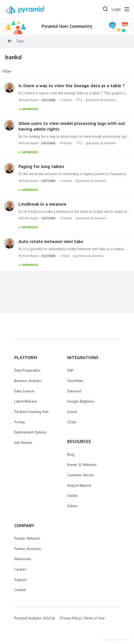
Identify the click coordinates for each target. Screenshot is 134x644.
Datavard (74, 391)
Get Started (23, 442)
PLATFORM (26, 358)
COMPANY (24, 526)
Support (20, 580)
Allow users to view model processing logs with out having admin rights (72, 126)
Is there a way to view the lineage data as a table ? (72, 86)
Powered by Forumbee (116, 640)
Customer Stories (80, 475)
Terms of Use (94, 618)
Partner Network (27, 538)
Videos (72, 506)
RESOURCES (79, 441)
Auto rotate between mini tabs (51, 241)
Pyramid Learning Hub (31, 412)
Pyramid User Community (67, 26)
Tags (20, 41)
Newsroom (23, 559)
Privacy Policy (70, 618)
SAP (70, 370)
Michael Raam (38, 100)
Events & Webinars (82, 465)
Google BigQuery (81, 401)
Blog (71, 454)
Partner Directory (28, 549)
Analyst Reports (79, 485)
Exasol (72, 412)
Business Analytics (28, 381)
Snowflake (75, 381)
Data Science (24, 391)
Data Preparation (27, 370)
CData (72, 422)
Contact (20, 590)
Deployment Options (30, 432)
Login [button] (116, 9)
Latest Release (26, 401)
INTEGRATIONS (83, 358)
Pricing (19, 422)
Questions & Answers (101, 100)
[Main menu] (127, 9)
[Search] (105, 9)
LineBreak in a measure (42, 204)
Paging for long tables (41, 166)
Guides (72, 495)
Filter (7, 71)
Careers (20, 569)
